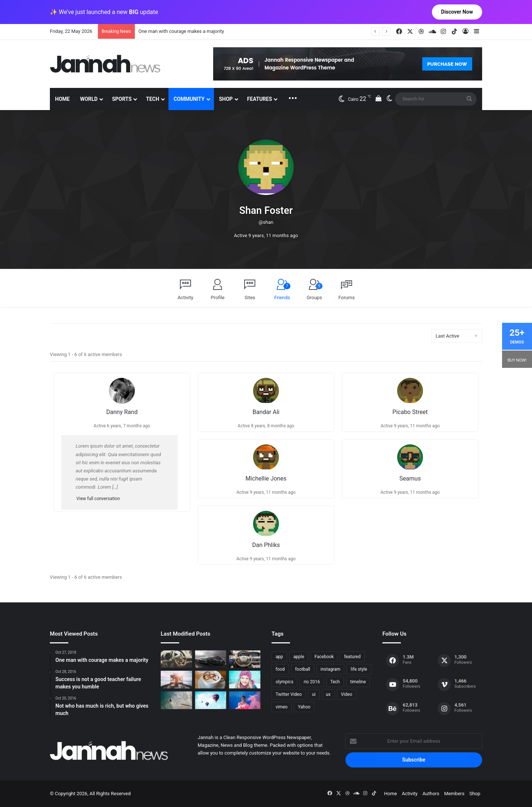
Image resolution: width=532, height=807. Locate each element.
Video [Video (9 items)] (347, 694)
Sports (122, 99)
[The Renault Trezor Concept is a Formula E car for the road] (176, 659)
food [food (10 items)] (280, 669)
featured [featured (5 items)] (352, 657)
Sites (250, 298)
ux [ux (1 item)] (328, 694)
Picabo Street (410, 412)
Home (62, 99)
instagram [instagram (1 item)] (331, 669)
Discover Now (457, 12)
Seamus (410, 478)
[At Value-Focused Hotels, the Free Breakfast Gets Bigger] (176, 680)
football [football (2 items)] (303, 669)
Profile (218, 298)
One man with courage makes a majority (181, 31)
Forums (347, 298)
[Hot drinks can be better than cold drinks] (211, 680)
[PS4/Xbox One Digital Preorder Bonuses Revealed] (211, 659)
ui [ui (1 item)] (314, 694)
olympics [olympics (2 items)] (284, 682)
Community (189, 99)
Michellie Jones (266, 478)
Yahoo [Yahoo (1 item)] (304, 707)
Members (454, 794)
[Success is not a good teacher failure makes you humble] (211, 700)
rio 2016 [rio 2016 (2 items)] (312, 682)
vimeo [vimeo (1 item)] (282, 707)
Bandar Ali (266, 412)
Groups (315, 292)
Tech (153, 99)
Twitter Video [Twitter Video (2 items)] (289, 694)
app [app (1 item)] (279, 657)
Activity (186, 298)
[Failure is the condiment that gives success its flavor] (245, 700)
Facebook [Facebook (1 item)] (324, 657)
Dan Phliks (266, 545)
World (89, 99)
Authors (431, 794)
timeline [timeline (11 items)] (358, 682)
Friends (282, 292)
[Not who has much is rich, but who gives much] (245, 680)
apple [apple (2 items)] (299, 657)
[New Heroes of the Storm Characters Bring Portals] (245, 659)
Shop (226, 99)
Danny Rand (122, 412)
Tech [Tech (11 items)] (335, 682)
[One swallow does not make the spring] (176, 700)
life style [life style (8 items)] (359, 669)
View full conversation (98, 499)
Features (260, 99)
